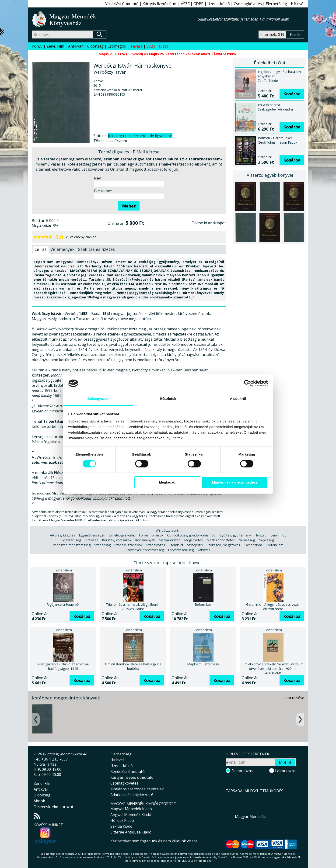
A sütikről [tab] (238, 399)
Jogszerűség (72, 540)
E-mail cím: (103, 191)
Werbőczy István (168, 530)
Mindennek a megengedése (235, 482)
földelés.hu (205, 861)
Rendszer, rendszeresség (72, 545)
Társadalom (253, 545)
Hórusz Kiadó (122, 820)
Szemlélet (176, 545)
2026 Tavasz (157, 46)
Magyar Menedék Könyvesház (115, 19)
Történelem (275, 545)
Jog (284, 535)
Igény (274, 535)
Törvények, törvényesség (145, 550)
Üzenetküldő (219, 4)
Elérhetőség (276, 4)
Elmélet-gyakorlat (122, 535)
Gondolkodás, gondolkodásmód (191, 535)
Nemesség (247, 540)
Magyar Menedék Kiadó (131, 809)
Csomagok (117, 46)
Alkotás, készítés (63, 535)
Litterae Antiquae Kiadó (131, 832)
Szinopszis (195, 545)
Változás (204, 550)
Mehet (129, 206)
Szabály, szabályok (128, 545)
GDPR (198, 4)
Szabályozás (156, 545)
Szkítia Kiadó (121, 826)
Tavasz (136, 46)
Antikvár (75, 46)
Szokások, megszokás (223, 545)
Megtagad (167, 482)
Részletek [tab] (168, 399)
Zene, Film (55, 46)
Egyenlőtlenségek (92, 535)
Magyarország (170, 540)
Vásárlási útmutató (122, 4)
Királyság (91, 540)
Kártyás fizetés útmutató (132, 777)
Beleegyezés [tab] (98, 399)
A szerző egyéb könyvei (270, 175)
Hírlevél (298, 4)
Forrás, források (151, 535)
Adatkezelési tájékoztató (132, 795)
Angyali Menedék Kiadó (131, 815)
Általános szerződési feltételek (137, 789)
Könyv (37, 46)
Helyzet (260, 535)
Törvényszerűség (181, 550)
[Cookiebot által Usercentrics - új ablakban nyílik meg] (247, 383)
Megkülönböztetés (221, 540)
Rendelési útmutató (128, 771)
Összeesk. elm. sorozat (53, 807)
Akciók (39, 801)
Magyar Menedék (250, 816)
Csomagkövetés (248, 4)
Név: (98, 178)
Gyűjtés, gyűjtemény (235, 535)
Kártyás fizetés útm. (160, 4)
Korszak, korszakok (117, 540)
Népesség (266, 540)
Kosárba (292, 94)
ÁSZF (185, 4)
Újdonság (95, 46)
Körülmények (145, 540)
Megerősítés (193, 540)
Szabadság (102, 545)
